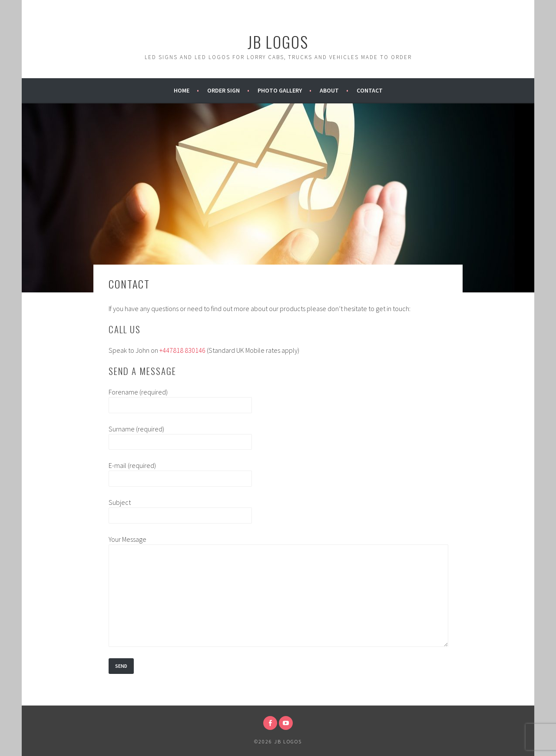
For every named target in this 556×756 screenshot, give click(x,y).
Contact (370, 90)
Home (182, 90)
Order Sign (223, 90)
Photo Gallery (280, 90)
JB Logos (278, 41)
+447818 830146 (182, 350)
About (329, 90)
